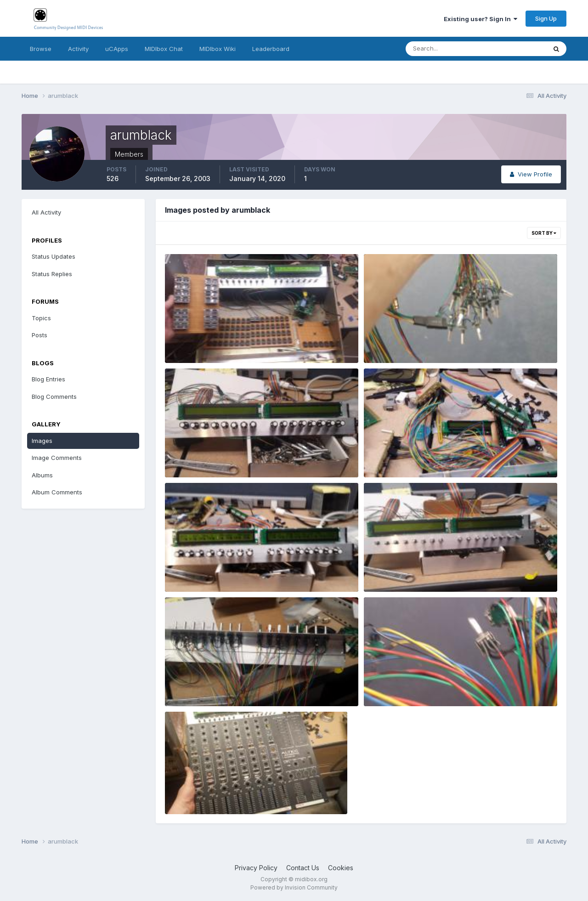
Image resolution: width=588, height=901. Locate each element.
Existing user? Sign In (481, 19)
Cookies (341, 868)
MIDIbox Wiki (218, 49)
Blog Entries (48, 379)
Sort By (544, 233)
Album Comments (57, 492)
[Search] (446, 49)
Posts (40, 335)
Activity (78, 49)
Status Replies (52, 274)
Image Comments (57, 458)
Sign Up (546, 18)
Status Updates (54, 256)
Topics (41, 318)
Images (42, 441)
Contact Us (303, 868)
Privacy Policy (256, 868)
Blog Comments (54, 397)
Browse (41, 49)
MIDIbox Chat (164, 49)
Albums (42, 475)
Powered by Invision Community (294, 887)
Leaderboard (271, 49)
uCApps (117, 49)
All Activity (46, 212)
